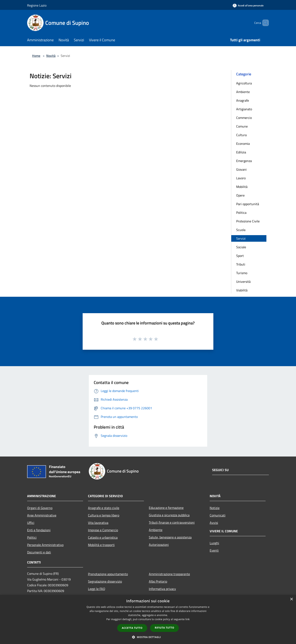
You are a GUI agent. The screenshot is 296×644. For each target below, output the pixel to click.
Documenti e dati (39, 552)
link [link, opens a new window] (188, 619)
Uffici (31, 523)
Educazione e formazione (166, 508)
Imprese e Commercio (103, 530)
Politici (32, 537)
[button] (148, 637)
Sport (240, 256)
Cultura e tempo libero (104, 515)
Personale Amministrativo (45, 545)
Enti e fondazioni (39, 530)
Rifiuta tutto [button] (165, 628)
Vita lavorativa (98, 523)
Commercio (244, 118)
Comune (242, 126)
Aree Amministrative (42, 515)
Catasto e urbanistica (103, 537)
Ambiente (243, 92)
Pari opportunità (248, 204)
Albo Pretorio (158, 581)
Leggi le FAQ (97, 589)
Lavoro (241, 178)
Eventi (214, 550)
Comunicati (218, 515)
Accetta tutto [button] (132, 628)
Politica (241, 213)
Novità (51, 56)
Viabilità (242, 290)
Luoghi (214, 543)
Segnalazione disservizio (105, 581)
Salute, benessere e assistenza (170, 537)
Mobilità (242, 187)
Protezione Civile (248, 221)
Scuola (241, 230)
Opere (240, 195)
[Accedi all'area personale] (248, 5)
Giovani (241, 169)
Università (243, 282)
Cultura (241, 135)
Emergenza (244, 161)
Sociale (241, 247)
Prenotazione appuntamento (108, 574)
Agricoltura (244, 83)
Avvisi (214, 523)
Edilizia (241, 152)
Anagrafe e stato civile (104, 508)
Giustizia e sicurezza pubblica (169, 515)
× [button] (291, 599)
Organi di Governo (40, 508)
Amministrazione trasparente (169, 574)
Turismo (242, 273)
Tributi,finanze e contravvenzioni (172, 522)
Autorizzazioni (159, 545)
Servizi (241, 238)
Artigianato (244, 109)
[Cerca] (264, 23)
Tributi (241, 264)
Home (36, 56)
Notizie (215, 508)
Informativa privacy (162, 589)
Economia (243, 144)
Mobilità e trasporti (101, 545)
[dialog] (148, 619)
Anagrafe (243, 100)
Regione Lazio (37, 5)
